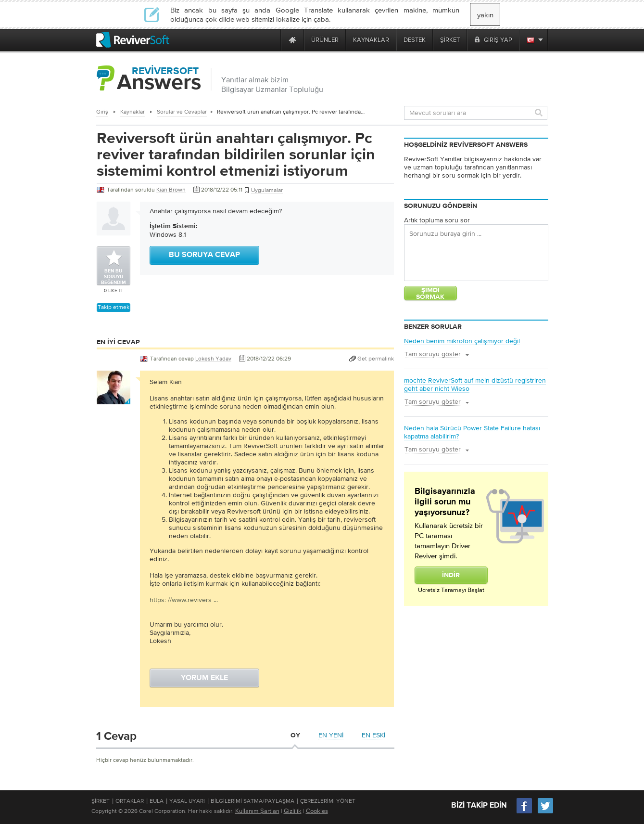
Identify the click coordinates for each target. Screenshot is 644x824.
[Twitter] (545, 812)
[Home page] (292, 40)
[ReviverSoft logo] (133, 40)
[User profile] (114, 399)
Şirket (101, 801)
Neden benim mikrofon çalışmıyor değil (462, 341)
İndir (451, 575)
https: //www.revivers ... (184, 600)
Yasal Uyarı (187, 801)
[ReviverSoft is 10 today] (271, 40)
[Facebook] (525, 812)
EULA (157, 801)
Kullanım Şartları (257, 811)
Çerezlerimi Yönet (328, 801)
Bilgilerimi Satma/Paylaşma (253, 801)
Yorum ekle (204, 678)
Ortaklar (130, 801)
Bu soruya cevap (204, 255)
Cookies (317, 811)
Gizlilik (293, 811)
